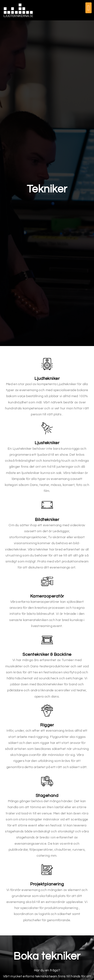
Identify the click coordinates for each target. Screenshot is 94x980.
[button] (88, 8)
